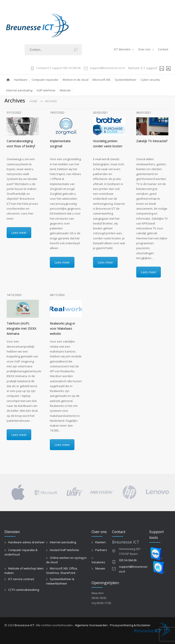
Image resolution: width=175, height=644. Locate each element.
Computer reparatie (45, 80)
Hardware (21, 80)
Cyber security (150, 80)
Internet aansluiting (19, 90)
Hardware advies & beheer (26, 542)
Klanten (100, 542)
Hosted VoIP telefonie (64, 550)
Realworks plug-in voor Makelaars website (62, 328)
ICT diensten (122, 49)
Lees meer (19, 233)
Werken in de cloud (75, 80)
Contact (163, 49)
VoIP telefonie (46, 90)
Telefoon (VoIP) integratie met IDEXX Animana (21, 328)
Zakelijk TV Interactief (152, 141)
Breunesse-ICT (24, 625)
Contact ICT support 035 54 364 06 (58, 68)
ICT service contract (21, 579)
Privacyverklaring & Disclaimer (130, 625)
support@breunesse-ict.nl (107, 68)
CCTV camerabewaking (24, 590)
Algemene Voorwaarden (91, 625)
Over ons (144, 49)
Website (65, 90)
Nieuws (100, 568)
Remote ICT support (143, 68)
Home (33, 101)
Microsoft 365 (102, 80)
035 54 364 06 (128, 560)
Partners (101, 550)
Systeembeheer (126, 80)
